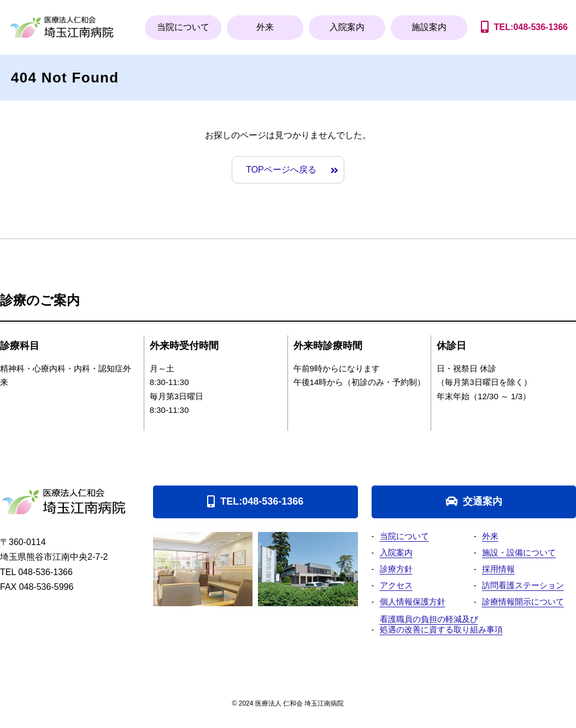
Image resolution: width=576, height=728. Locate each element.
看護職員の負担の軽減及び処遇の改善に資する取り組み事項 (441, 625)
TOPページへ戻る (281, 170)
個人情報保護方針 (413, 602)
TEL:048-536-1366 (262, 501)
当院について (183, 27)
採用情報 (498, 569)
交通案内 (483, 501)
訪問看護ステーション (523, 585)
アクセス (396, 585)
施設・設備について (519, 552)
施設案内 (429, 27)
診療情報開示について (523, 602)
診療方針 (396, 569)
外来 (265, 27)
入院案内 (347, 27)
